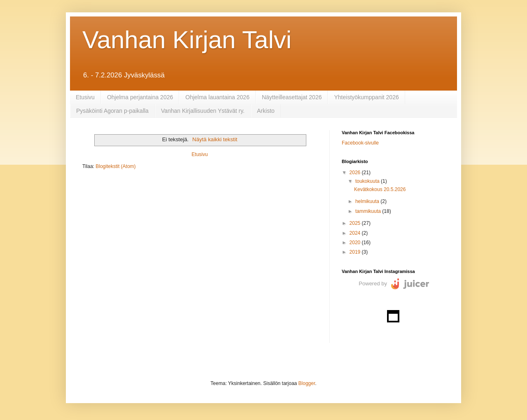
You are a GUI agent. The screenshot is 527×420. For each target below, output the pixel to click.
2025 (356, 223)
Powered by (373, 283)
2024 (356, 233)
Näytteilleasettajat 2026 (292, 97)
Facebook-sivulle (360, 143)
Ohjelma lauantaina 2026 (217, 97)
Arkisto (266, 111)
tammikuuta (369, 211)
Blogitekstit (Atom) (115, 166)
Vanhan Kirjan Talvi (187, 40)
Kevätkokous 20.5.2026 (380, 189)
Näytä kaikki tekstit (215, 139)
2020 (356, 243)
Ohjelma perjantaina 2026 (140, 97)
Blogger (307, 383)
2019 (356, 252)
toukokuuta (368, 181)
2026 (356, 173)
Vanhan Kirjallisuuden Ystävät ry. (203, 111)
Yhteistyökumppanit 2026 (366, 97)
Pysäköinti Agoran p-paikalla (112, 111)
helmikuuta (368, 201)
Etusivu (85, 97)
